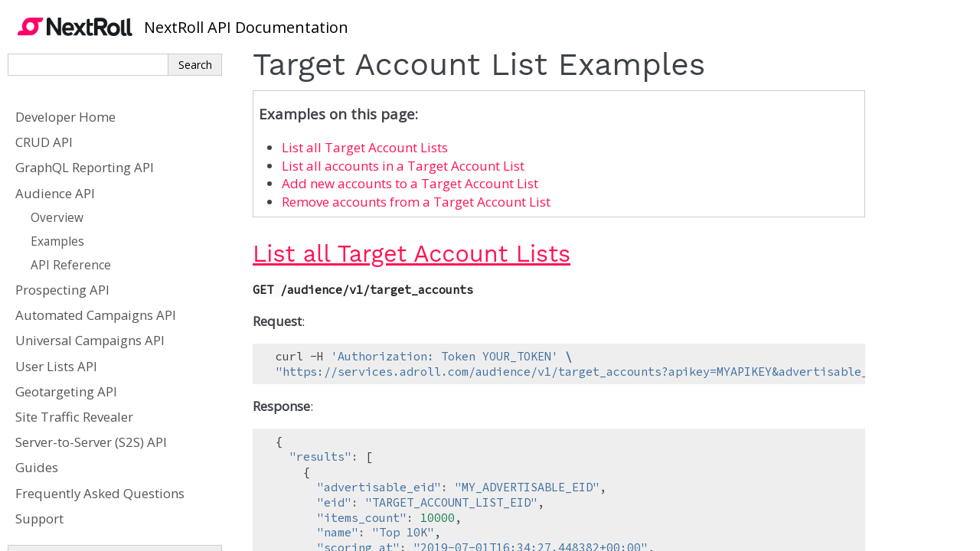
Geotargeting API (66, 391)
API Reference (71, 265)
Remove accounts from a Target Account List (416, 202)
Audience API (55, 193)
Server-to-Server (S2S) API (91, 442)
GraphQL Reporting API (85, 167)
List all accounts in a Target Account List (403, 166)
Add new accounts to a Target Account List (410, 183)
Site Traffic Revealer (74, 417)
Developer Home (65, 117)
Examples (57, 241)
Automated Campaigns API (96, 315)
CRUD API (44, 142)
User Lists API (56, 366)
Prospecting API (62, 290)
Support (39, 518)
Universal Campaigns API (90, 340)
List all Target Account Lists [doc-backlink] (412, 254)
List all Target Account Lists (365, 147)
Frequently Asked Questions (100, 493)
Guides (37, 467)
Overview (57, 218)
